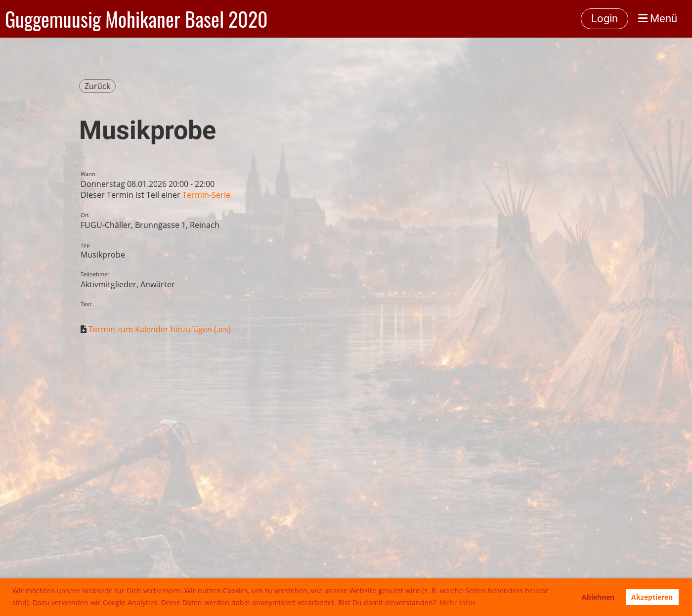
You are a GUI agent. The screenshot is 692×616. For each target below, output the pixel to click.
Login (605, 19)
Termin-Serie (206, 195)
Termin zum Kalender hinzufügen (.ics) (160, 329)
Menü (658, 19)
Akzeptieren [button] (652, 597)
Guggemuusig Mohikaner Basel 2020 (136, 19)
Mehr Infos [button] (457, 602)
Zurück (97, 86)
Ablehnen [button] (598, 597)
